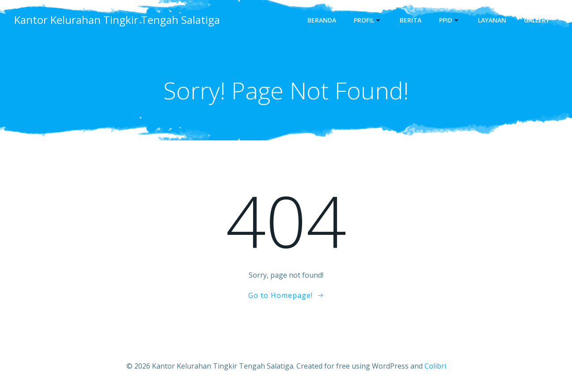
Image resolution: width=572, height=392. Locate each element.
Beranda (322, 20)
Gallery (537, 20)
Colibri (435, 366)
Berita (411, 20)
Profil (368, 20)
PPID (450, 20)
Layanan (492, 20)
